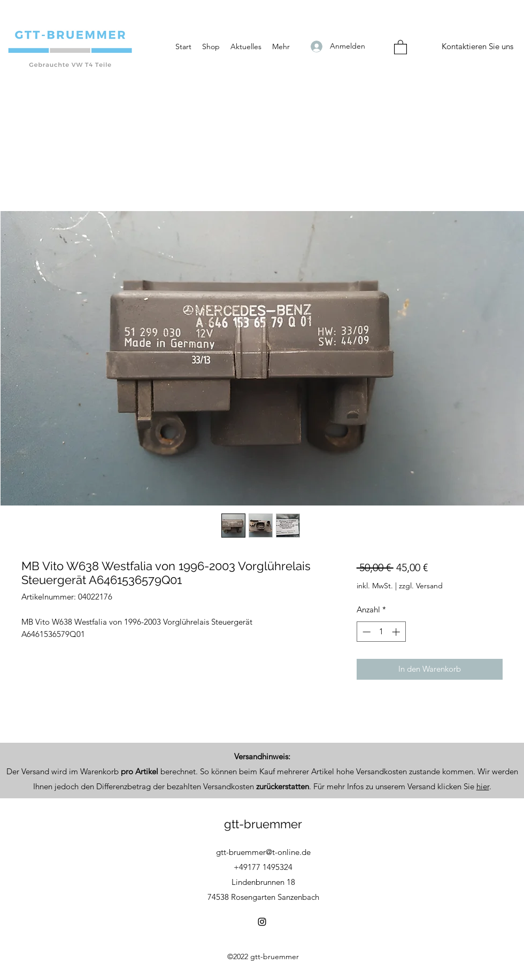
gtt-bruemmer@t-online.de (263, 852)
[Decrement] (365, 632)
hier (483, 786)
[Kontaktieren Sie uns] (477, 47)
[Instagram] (262, 922)
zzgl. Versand (421, 586)
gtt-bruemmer (263, 824)
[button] (400, 47)
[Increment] (397, 632)
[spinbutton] (381, 632)
